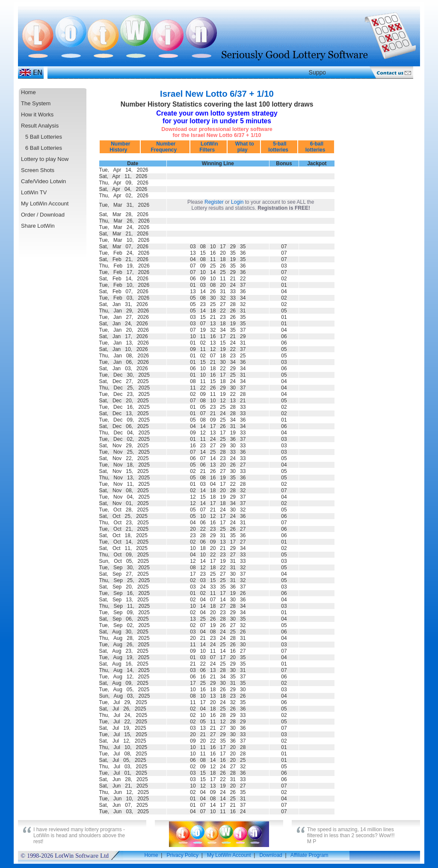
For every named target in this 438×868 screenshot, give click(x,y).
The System (36, 103)
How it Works (37, 114)
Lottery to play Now (45, 159)
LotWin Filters (209, 147)
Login (237, 202)
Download (271, 855)
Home (28, 92)
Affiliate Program (309, 855)
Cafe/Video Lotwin (43, 181)
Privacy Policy (182, 855)
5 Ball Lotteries (44, 137)
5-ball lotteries (279, 147)
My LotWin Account (45, 204)
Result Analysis (40, 126)
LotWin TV (34, 192)
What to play (244, 147)
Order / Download (43, 215)
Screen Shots (38, 170)
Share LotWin (38, 226)
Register (214, 202)
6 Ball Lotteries (44, 148)
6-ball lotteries (316, 147)
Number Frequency (165, 147)
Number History (120, 147)
